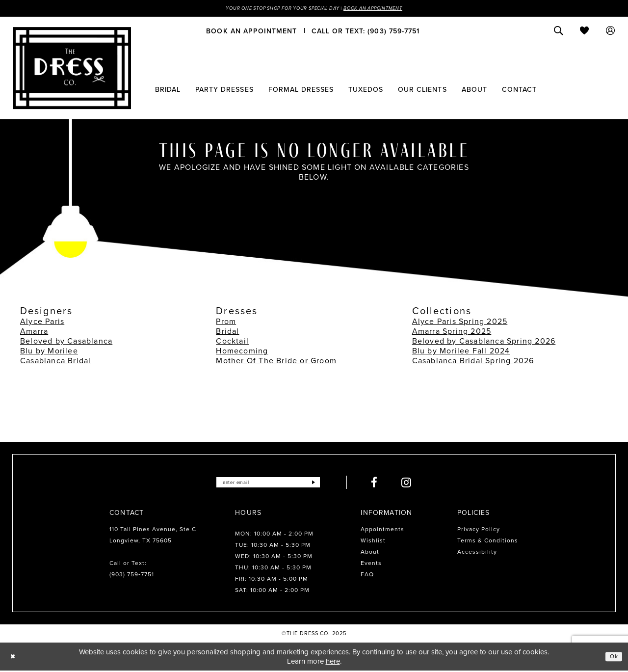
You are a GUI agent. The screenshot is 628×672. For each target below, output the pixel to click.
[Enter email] (268, 484)
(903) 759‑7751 (132, 576)
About (370, 553)
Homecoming (242, 352)
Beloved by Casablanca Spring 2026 (484, 342)
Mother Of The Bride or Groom (276, 362)
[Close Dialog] (14, 658)
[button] (611, 32)
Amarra (34, 333)
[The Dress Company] (72, 69)
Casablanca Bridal (55, 362)
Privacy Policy (479, 531)
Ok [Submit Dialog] (612, 658)
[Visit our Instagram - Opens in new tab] (420, 484)
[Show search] (559, 32)
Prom (226, 323)
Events (371, 564)
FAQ (367, 576)
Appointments (382, 531)
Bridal (227, 333)
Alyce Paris (42, 323)
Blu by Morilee (49, 352)
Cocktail (232, 342)
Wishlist (373, 542)
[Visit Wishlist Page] (585, 32)
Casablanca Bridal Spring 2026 (473, 362)
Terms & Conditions (488, 542)
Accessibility (477, 553)
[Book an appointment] (251, 32)
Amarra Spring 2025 (452, 333)
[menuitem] (251, 32)
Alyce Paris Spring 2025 (460, 323)
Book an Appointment (392, 9)
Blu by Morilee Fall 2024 (461, 352)
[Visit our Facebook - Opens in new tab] (388, 484)
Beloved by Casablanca (66, 342)
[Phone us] (366, 32)
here (333, 662)
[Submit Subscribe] (326, 484)
